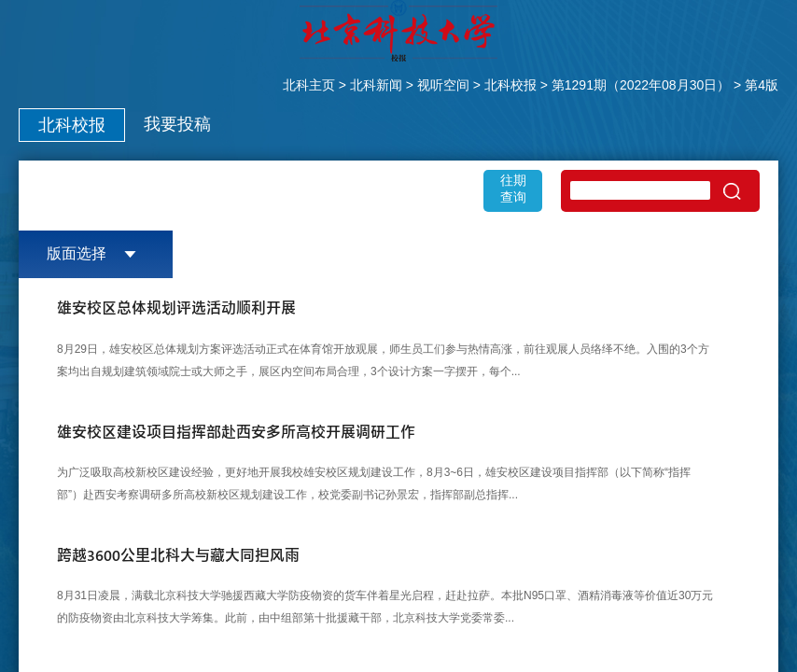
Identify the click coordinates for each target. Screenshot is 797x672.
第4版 (762, 85)
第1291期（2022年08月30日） (641, 85)
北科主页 (309, 85)
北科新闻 (376, 85)
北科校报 (510, 85)
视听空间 (443, 85)
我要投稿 (177, 124)
